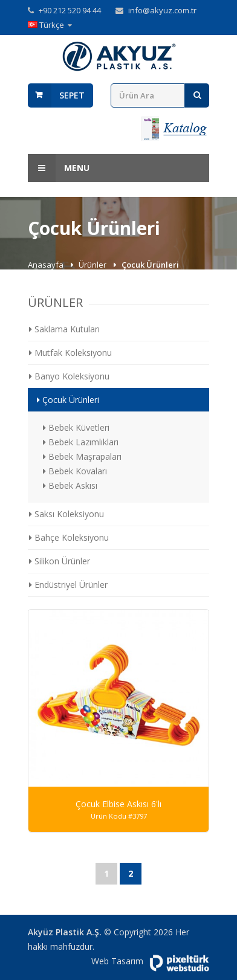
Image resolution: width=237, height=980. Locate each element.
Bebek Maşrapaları (82, 456)
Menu (59, 168)
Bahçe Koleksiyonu (69, 537)
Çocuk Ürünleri (68, 400)
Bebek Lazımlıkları (81, 442)
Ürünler (93, 265)
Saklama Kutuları (64, 329)
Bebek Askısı (70, 485)
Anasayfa (47, 265)
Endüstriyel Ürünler (68, 585)
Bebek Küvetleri (76, 427)
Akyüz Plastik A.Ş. (65, 932)
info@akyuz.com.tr (162, 10)
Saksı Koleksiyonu (67, 514)
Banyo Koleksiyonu (69, 376)
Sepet (72, 95)
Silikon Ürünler (60, 561)
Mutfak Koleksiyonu (70, 353)
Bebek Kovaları (75, 471)
